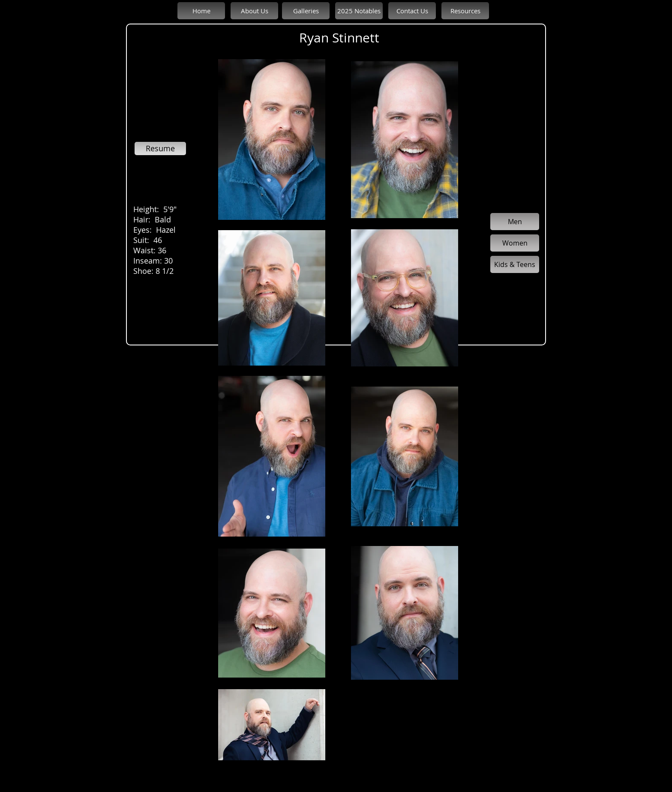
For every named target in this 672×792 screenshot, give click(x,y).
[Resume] (160, 148)
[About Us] (254, 11)
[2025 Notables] (359, 11)
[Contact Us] (412, 11)
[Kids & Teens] (515, 264)
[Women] (515, 243)
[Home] (201, 11)
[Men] (515, 222)
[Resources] (465, 11)
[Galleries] (306, 11)
